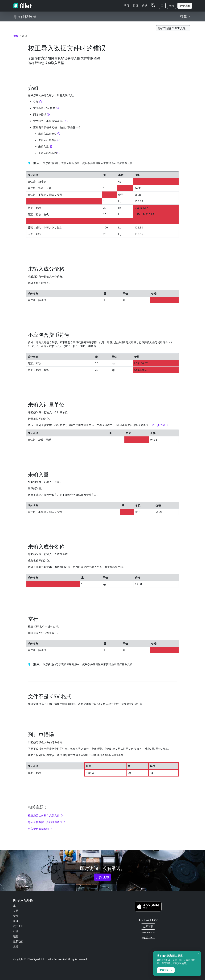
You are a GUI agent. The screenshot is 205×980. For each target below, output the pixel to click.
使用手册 (18, 926)
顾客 (16, 936)
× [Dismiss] (198, 954)
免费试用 (185, 6)
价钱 (145, 5)
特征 (16, 916)
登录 (172, 6)
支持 (16, 947)
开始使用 (102, 877)
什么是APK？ (148, 937)
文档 (16, 911)
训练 (16, 931)
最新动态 (18, 941)
